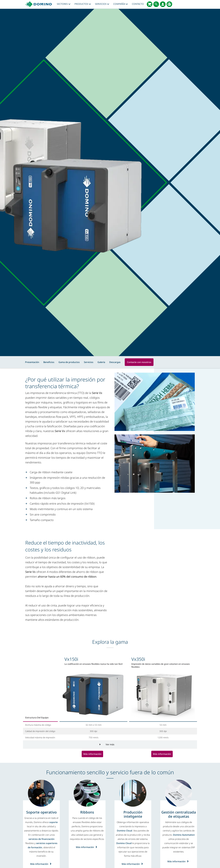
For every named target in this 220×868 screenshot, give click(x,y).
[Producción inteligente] (133, 814)
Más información (92, 754)
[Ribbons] (87, 812)
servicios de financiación (41, 839)
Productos (83, 4)
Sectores (64, 4)
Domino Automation (184, 835)
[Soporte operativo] (41, 812)
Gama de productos (69, 362)
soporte (53, 822)
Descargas (115, 362)
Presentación (32, 362)
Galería (101, 362)
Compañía (121, 4)
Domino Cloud (125, 831)
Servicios (102, 4)
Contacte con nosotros (139, 362)
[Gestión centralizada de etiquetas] (179, 814)
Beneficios (49, 362)
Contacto (138, 4)
